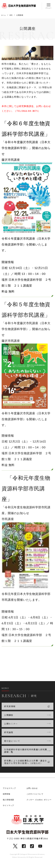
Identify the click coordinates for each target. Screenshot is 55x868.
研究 (12, 15)
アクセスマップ (10, 789)
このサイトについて (36, 794)
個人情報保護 (9, 800)
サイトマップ (9, 810)
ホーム (4, 15)
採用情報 (7, 794)
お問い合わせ (33, 789)
